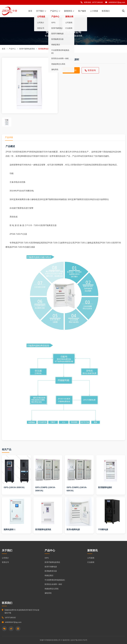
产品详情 (9, 137)
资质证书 (5, 562)
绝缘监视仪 (49, 575)
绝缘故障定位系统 (52, 589)
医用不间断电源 (51, 567)
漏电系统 (48, 593)
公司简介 (5, 558)
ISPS (47, 558)
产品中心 (55, 11)
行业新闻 (91, 562)
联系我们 (105, 11)
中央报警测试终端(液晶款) (55, 580)
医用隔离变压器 (51, 571)
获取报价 (71, 70)
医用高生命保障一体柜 (53, 584)
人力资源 (94, 11)
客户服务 (82, 11)
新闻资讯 (69, 11)
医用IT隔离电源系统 (27, 49)
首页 (31, 11)
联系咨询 (90, 70)
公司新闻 (91, 558)
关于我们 (41, 11)
